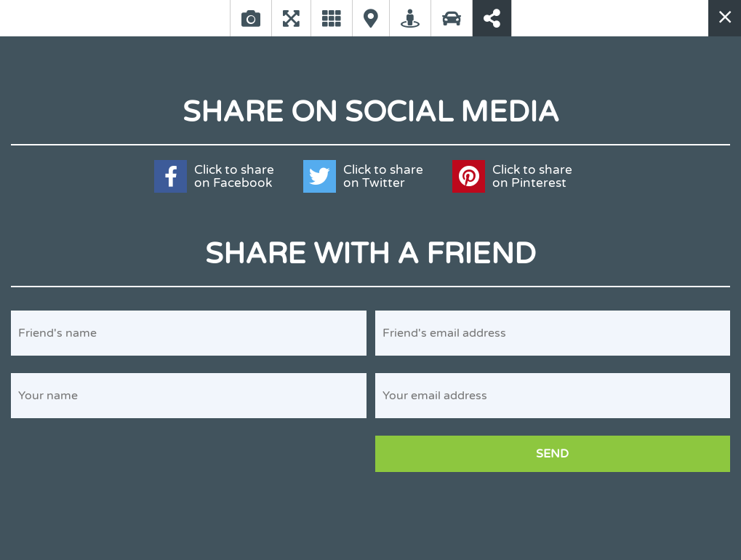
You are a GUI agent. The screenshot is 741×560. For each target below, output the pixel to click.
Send (552, 454)
